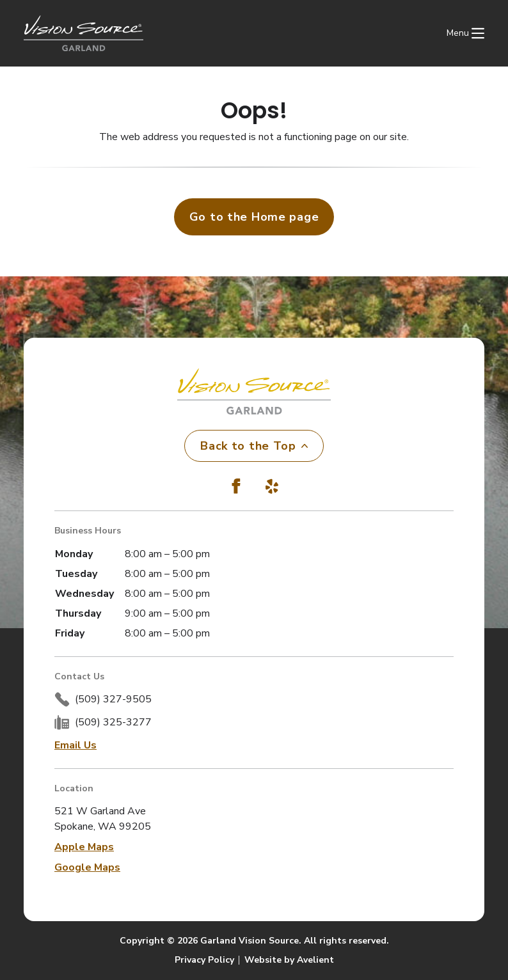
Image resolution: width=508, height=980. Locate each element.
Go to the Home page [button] (254, 217)
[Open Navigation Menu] (465, 33)
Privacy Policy (204, 960)
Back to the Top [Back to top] (254, 446)
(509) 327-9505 (113, 699)
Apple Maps (84, 847)
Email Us (75, 745)
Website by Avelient (289, 960)
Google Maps (87, 867)
